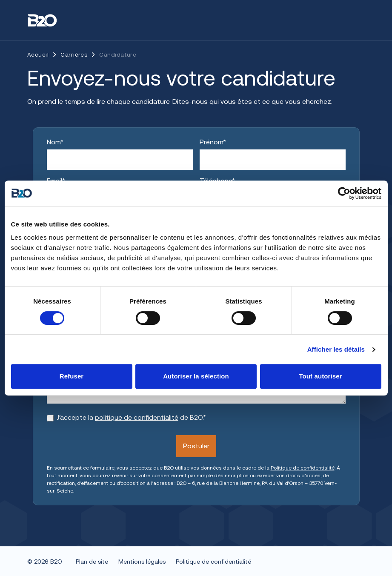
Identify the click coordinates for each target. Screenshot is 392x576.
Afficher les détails (336, 349)
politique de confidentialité (137, 417)
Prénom (213, 142)
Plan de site (92, 562)
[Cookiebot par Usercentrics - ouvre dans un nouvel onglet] (344, 193)
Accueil (38, 55)
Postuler (196, 446)
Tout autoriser (320, 376)
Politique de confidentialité (303, 468)
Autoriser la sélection (196, 376)
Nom (55, 142)
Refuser (72, 376)
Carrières (74, 55)
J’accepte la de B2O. (132, 417)
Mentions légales (142, 562)
